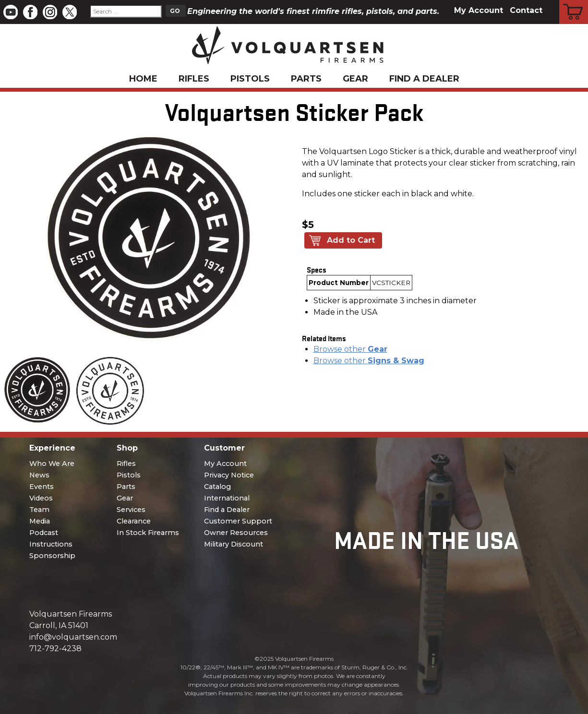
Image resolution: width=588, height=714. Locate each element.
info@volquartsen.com (73, 637)
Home (143, 79)
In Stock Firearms (148, 533)
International (227, 498)
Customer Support (238, 521)
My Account (479, 10)
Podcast (44, 533)
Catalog (217, 487)
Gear (355, 79)
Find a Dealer (424, 79)
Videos (41, 498)
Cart (574, 1)
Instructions (51, 544)
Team (39, 510)
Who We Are (52, 464)
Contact (526, 10)
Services (131, 510)
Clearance (134, 521)
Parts (306, 79)
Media (40, 521)
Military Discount (234, 544)
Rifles (194, 79)
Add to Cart (351, 240)
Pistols (250, 79)
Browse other (350, 349)
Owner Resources (236, 533)
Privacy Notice (229, 475)
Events (42, 487)
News (39, 475)
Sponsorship (52, 556)
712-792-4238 (55, 649)
